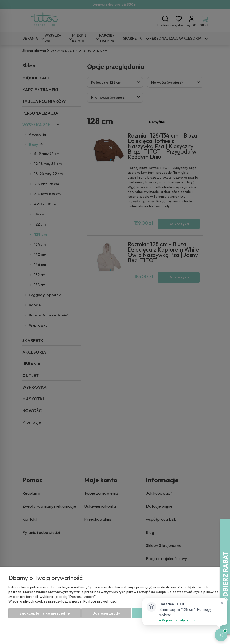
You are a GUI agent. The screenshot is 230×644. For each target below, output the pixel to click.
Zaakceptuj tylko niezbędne (45, 613)
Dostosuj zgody (106, 613)
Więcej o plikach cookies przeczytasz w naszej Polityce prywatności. (63, 601)
